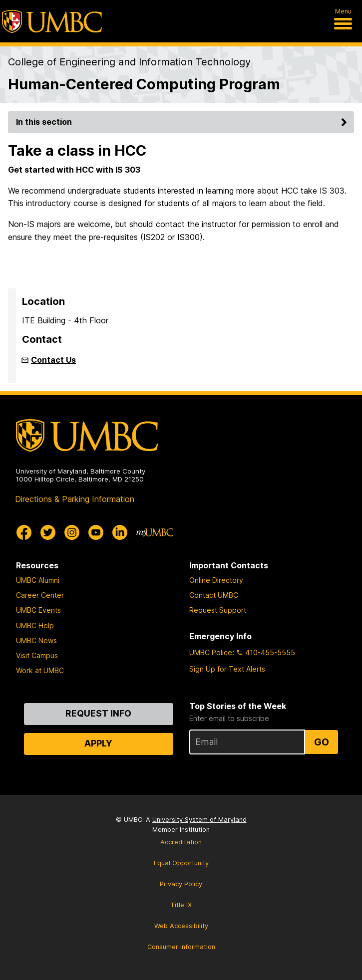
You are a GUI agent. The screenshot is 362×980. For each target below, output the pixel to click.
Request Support (218, 610)
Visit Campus (37, 655)
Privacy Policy (181, 884)
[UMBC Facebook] (24, 532)
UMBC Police (211, 652)
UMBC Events (38, 610)
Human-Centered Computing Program (144, 84)
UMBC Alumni (38, 580)
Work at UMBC (40, 670)
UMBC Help (35, 625)
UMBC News (36, 640)
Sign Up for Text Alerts (227, 669)
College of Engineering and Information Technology (129, 62)
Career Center (40, 595)
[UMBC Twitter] (48, 532)
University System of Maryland (199, 820)
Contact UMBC (214, 595)
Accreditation (181, 842)
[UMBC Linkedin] (120, 532)
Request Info (98, 713)
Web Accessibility (181, 926)
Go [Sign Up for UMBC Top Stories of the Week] (322, 742)
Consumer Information (181, 947)
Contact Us (53, 360)
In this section (183, 122)
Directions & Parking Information (75, 499)
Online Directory (216, 580)
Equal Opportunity (181, 863)
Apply (98, 743)
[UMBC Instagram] (72, 532)
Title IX (181, 905)
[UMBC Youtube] (96, 532)
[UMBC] (52, 21)
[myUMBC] (155, 532)
